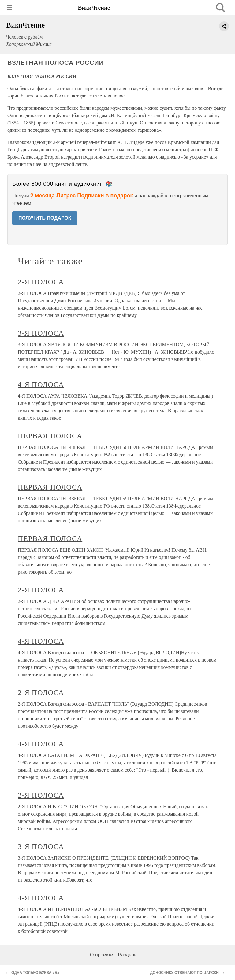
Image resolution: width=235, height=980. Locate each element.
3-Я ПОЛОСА (41, 333)
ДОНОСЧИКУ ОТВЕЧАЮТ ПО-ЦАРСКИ (184, 973)
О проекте (101, 955)
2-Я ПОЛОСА (41, 282)
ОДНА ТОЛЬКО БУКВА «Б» (35, 973)
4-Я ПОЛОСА (41, 384)
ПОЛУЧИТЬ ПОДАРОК (45, 218)
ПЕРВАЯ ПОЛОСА (50, 436)
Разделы (128, 955)
